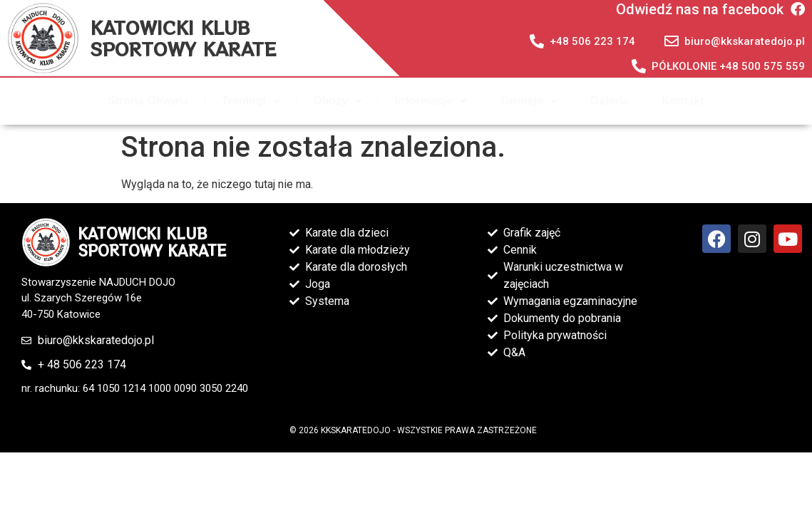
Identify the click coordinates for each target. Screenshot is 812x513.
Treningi (251, 101)
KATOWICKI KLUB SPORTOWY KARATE (183, 38)
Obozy (338, 101)
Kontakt (683, 101)
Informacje (431, 101)
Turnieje (529, 101)
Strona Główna (148, 101)
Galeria (610, 101)
